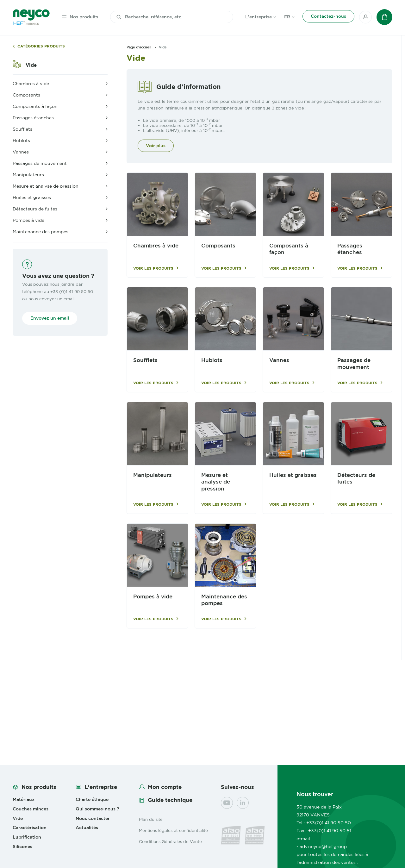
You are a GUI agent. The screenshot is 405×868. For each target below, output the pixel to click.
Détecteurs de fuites (356, 478)
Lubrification (27, 837)
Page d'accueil (139, 47)
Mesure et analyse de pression (216, 482)
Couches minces (31, 809)
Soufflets (145, 360)
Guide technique (170, 800)
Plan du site (151, 819)
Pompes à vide (153, 597)
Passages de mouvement (354, 364)
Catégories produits (41, 46)
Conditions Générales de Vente (170, 841)
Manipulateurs (153, 475)
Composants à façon (289, 249)
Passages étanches (350, 249)
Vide (31, 65)
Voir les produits (153, 268)
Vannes (279, 360)
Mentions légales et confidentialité (173, 830)
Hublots (212, 360)
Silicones (22, 846)
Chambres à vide (156, 246)
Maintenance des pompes (224, 600)
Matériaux (24, 799)
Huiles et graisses (293, 475)
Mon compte (165, 787)
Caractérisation (30, 827)
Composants (218, 246)
